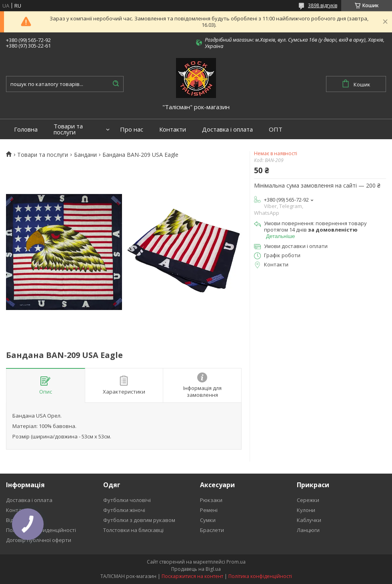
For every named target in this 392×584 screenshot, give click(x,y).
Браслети (212, 530)
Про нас (132, 129)
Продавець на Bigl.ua (196, 569)
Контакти (173, 129)
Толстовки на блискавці (133, 530)
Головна (26, 129)
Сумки (208, 520)
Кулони (306, 510)
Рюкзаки (211, 500)
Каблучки (309, 520)
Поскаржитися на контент (192, 576)
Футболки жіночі (124, 510)
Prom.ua (236, 562)
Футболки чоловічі (127, 500)
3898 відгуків (323, 5)
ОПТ (276, 129)
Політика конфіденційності (260, 576)
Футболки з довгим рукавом (139, 520)
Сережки (308, 500)
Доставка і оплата (227, 129)
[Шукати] (116, 84)
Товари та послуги (68, 129)
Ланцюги (308, 530)
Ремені (209, 510)
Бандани (85, 155)
